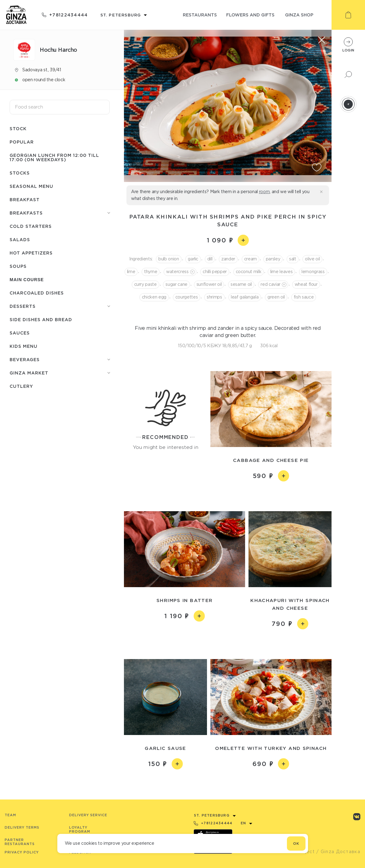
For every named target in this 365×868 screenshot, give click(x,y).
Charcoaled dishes (37, 293)
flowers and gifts (250, 15)
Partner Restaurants (20, 842)
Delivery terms (22, 827)
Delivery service (88, 815)
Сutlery (21, 386)
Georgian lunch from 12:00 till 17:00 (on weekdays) (54, 157)
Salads (20, 239)
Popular (22, 142)
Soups (18, 266)
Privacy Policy (22, 852)
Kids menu (24, 346)
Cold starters (31, 226)
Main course (27, 280)
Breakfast (25, 199)
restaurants (200, 15)
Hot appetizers (31, 253)
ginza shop (299, 15)
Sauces (20, 333)
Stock (18, 128)
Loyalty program (80, 829)
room (264, 192)
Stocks (20, 173)
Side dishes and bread (41, 319)
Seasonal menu (31, 186)
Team (10, 815)
